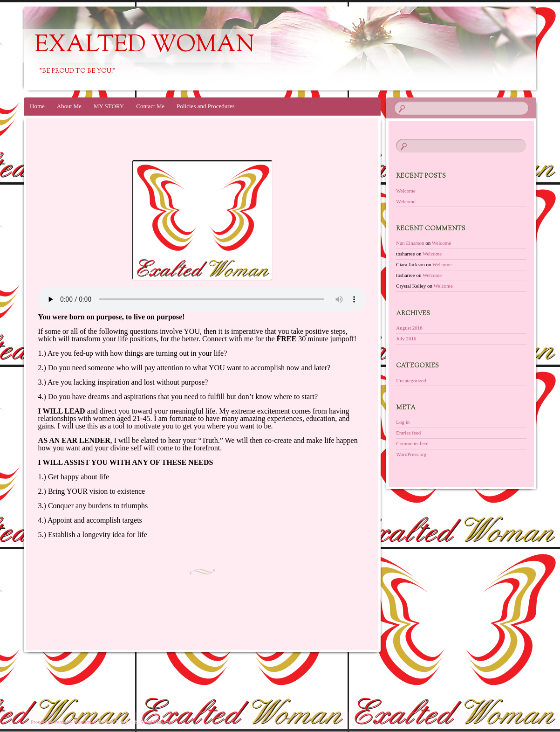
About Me (69, 106)
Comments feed (412, 443)
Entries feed (408, 433)
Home (37, 106)
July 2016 (406, 338)
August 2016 (409, 328)
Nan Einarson (410, 243)
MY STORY (109, 106)
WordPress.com (157, 722)
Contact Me (150, 106)
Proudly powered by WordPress (63, 722)
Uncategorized (411, 380)
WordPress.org (411, 454)
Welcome (406, 191)
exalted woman (144, 46)
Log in (403, 422)
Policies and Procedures (205, 106)
